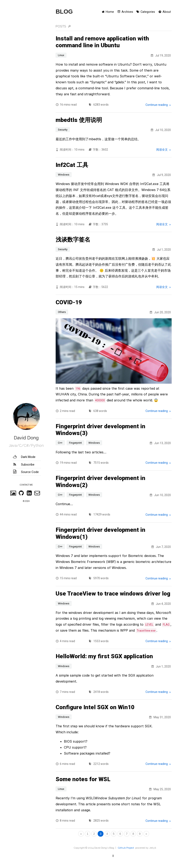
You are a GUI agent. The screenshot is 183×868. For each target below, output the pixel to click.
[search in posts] (123, 27)
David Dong (26, 438)
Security (63, 130)
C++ (60, 443)
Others (62, 312)
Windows (64, 175)
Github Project (126, 848)
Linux (61, 55)
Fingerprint (75, 443)
